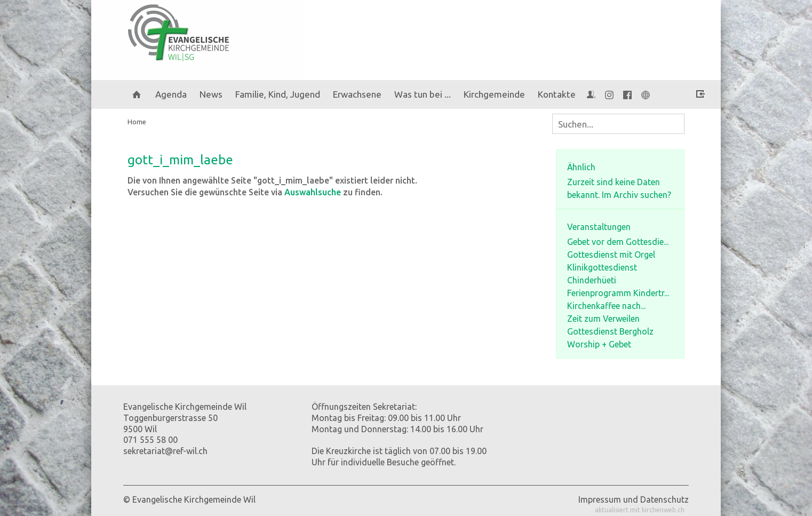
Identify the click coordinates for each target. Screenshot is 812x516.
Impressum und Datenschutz (634, 499)
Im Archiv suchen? (636, 195)
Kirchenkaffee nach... (606, 306)
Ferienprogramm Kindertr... (618, 293)
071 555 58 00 (150, 440)
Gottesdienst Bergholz (610, 331)
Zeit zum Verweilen (603, 319)
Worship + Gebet (599, 344)
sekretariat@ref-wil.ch (165, 451)
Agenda (171, 94)
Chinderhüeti (592, 280)
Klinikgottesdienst (602, 267)
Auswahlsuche (313, 192)
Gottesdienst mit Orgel (611, 255)
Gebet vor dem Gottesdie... (618, 242)
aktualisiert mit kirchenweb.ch (640, 510)
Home (137, 122)
